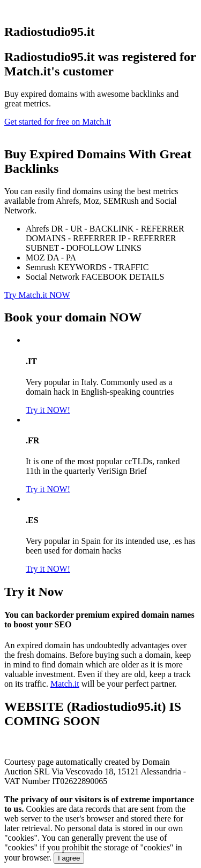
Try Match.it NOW (37, 295)
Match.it (65, 684)
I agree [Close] (69, 858)
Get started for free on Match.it (58, 122)
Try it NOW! (48, 410)
